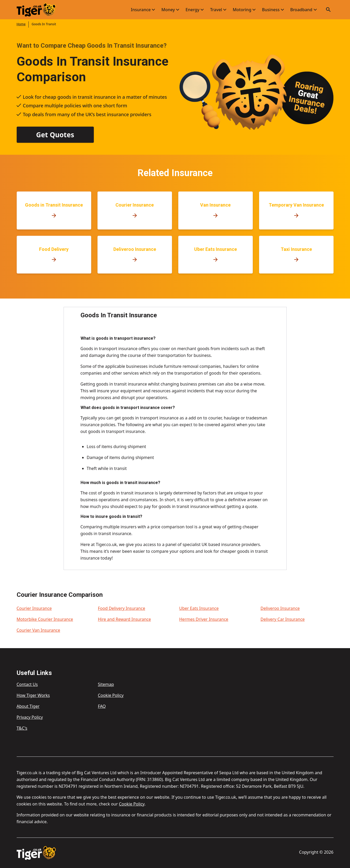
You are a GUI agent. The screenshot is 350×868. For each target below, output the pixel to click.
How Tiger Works (33, 695)
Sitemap (106, 684)
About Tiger (28, 706)
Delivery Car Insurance (283, 619)
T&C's (22, 728)
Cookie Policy (111, 695)
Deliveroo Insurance (280, 608)
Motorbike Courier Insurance (45, 619)
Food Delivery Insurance (122, 608)
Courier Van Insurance (38, 630)
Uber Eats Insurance (199, 608)
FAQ (102, 706)
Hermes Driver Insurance (204, 619)
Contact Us (27, 684)
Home (21, 24)
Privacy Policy (30, 717)
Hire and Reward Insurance (125, 619)
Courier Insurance (34, 608)
